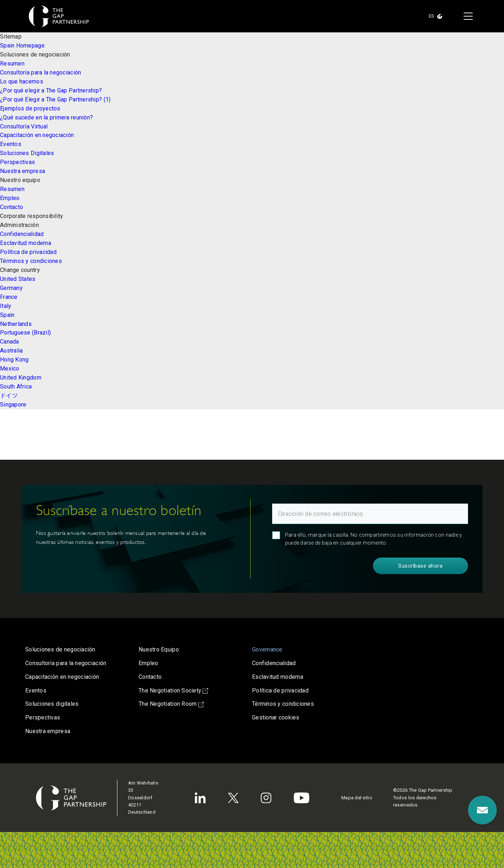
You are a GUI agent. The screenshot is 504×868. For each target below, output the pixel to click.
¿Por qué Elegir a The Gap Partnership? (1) (55, 99)
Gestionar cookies (276, 717)
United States (18, 279)
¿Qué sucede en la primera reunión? (46, 117)
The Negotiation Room (171, 704)
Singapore (13, 405)
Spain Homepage (22, 46)
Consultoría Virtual (24, 126)
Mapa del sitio (357, 798)
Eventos (11, 144)
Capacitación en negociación (37, 135)
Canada (10, 342)
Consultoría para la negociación (40, 72)
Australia (11, 351)
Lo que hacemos (22, 81)
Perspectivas (17, 162)
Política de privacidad (28, 252)
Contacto (12, 207)
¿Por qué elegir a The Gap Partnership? (51, 90)
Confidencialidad (22, 234)
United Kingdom (21, 378)
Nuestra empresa (22, 171)
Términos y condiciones (31, 261)
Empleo (10, 198)
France (9, 297)
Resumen (12, 63)
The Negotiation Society (173, 690)
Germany (11, 288)
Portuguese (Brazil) (25, 333)
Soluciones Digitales (27, 153)
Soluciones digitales (52, 704)
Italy (6, 306)
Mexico (10, 369)
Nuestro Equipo (159, 649)
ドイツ (9, 396)
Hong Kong (14, 360)
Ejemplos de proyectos (30, 108)
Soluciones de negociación (60, 649)
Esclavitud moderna (26, 243)
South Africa (16, 387)
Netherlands (16, 324)
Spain (7, 315)
